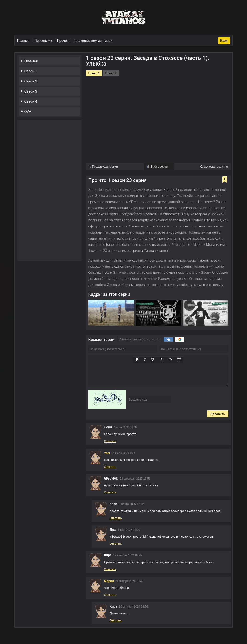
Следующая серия (212, 167)
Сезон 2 (31, 81)
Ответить (110, 441)
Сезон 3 (31, 91)
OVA (28, 112)
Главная (31, 61)
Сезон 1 (31, 71)
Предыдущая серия (105, 167)
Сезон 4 (31, 101)
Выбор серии (159, 167)
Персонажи (43, 41)
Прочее (63, 41)
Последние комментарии (93, 41)
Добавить (218, 414)
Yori (107, 453)
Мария (109, 581)
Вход (224, 41)
